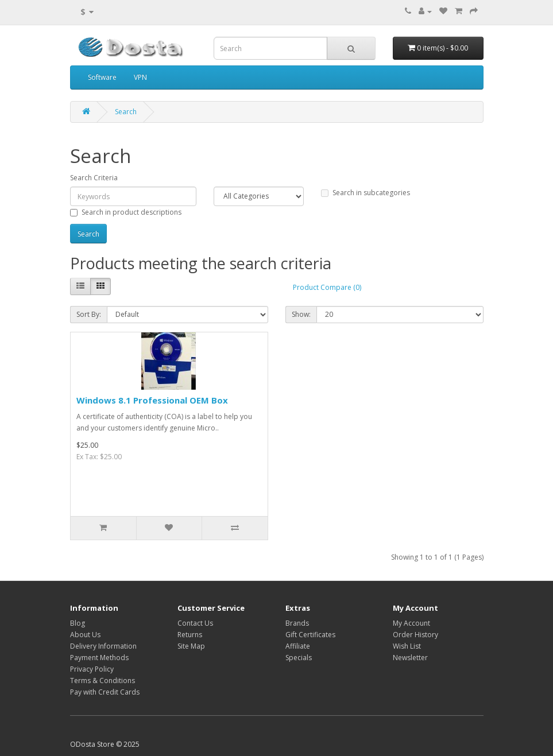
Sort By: (89, 314)
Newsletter (410, 658)
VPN (140, 77)
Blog (78, 623)
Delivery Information (103, 646)
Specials (299, 658)
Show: (301, 314)
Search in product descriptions (126, 212)
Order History (415, 635)
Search (126, 112)
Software (102, 77)
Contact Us (195, 623)
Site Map (191, 646)
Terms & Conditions (103, 681)
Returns (190, 635)
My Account (411, 623)
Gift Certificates (310, 635)
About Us (85, 635)
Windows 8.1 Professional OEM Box (152, 400)
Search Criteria (94, 178)
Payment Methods (99, 658)
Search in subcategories (366, 193)
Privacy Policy (92, 669)
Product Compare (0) (327, 287)
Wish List (407, 646)
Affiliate (298, 646)
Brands (297, 623)
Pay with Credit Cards (105, 692)
